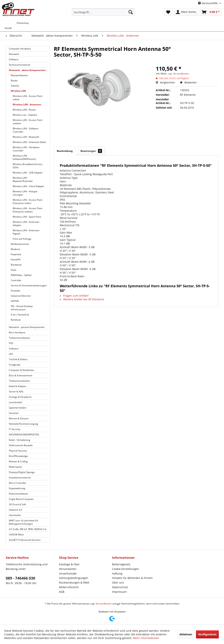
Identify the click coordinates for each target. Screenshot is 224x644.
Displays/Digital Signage (22, 472)
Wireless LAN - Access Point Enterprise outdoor (27, 210)
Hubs (14, 270)
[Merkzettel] (168, 12)
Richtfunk (16, 320)
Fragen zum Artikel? (74, 296)
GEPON (15, 301)
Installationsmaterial (20, 478)
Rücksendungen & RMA (74, 582)
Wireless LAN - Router (24, 110)
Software (14, 59)
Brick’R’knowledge (18, 456)
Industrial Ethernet (21, 296)
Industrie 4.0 (15, 510)
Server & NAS (16, 392)
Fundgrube (15, 365)
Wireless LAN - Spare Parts (27, 217)
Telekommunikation (19, 338)
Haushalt (14, 413)
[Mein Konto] (186, 12)
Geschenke (15, 515)
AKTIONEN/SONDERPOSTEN (24, 435)
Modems (15, 249)
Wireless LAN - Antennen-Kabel (29, 142)
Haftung (117, 573)
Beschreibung (65, 151)
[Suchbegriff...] (103, 12)
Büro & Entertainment (21, 375)
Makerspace (15, 467)
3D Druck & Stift (17, 504)
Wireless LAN (18, 91)
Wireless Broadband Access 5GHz (28, 166)
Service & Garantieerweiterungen (29, 285)
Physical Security (18, 451)
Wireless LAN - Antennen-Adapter (26, 224)
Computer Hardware (20, 49)
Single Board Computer (21, 499)
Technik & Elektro (18, 359)
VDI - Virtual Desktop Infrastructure (22, 308)
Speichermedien (18, 408)
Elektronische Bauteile (21, 445)
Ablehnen (186, 634)
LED (11, 354)
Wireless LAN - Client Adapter (28, 186)
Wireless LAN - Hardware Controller (26, 149)
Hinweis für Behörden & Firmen (132, 578)
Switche (15, 86)
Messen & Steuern (19, 418)
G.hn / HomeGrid (20, 315)
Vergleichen (165, 82)
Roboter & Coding (18, 461)
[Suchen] (131, 12)
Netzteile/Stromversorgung (23, 424)
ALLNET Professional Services (25, 540)
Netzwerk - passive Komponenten (27, 327)
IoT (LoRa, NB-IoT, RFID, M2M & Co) (28, 529)
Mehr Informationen (146, 638)
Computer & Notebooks (21, 370)
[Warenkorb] (211, 12)
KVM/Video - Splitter (21, 275)
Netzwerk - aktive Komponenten (27, 70)
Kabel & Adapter (18, 386)
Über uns (118, 582)
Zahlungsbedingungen (74, 578)
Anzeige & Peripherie (20, 397)
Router (14, 80)
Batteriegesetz (121, 564)
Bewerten (188, 82)
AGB (62, 592)
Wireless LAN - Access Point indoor (27, 98)
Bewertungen (91, 151)
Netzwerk (14, 54)
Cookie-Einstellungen (126, 569)
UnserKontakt (68, 573)
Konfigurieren (207, 634)
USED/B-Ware (16, 535)
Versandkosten (104, 604)
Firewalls (15, 291)
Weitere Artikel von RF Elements (82, 299)
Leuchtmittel (15, 402)
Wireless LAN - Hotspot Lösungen (25, 193)
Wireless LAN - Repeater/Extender (23, 179)
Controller (16, 280)
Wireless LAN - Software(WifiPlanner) (24, 157)
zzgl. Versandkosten (178, 74)
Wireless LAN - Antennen (27, 104)
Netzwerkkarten (19, 75)
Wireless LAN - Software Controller (26, 130)
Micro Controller (18, 483)
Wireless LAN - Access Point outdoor (27, 122)
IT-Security (15, 429)
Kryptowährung (17, 488)
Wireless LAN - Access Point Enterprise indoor (27, 201)
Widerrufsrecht (69, 587)
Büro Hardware (17, 332)
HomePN (16, 260)
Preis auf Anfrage (22, 239)
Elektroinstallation (18, 494)
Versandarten (68, 569)
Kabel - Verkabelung (19, 440)
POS (11, 343)
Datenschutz (120, 587)
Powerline (16, 254)
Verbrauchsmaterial (19, 65)
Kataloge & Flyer (69, 564)
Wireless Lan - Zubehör (25, 115)
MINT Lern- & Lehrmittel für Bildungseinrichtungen (24, 522)
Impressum (119, 592)
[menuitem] (103, 12)
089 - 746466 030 (20, 578)
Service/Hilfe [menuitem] (208, 3)
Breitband (16, 265)
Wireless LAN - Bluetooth (26, 137)
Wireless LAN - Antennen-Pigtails (26, 232)
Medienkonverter (20, 244)
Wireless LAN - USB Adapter (28, 173)
